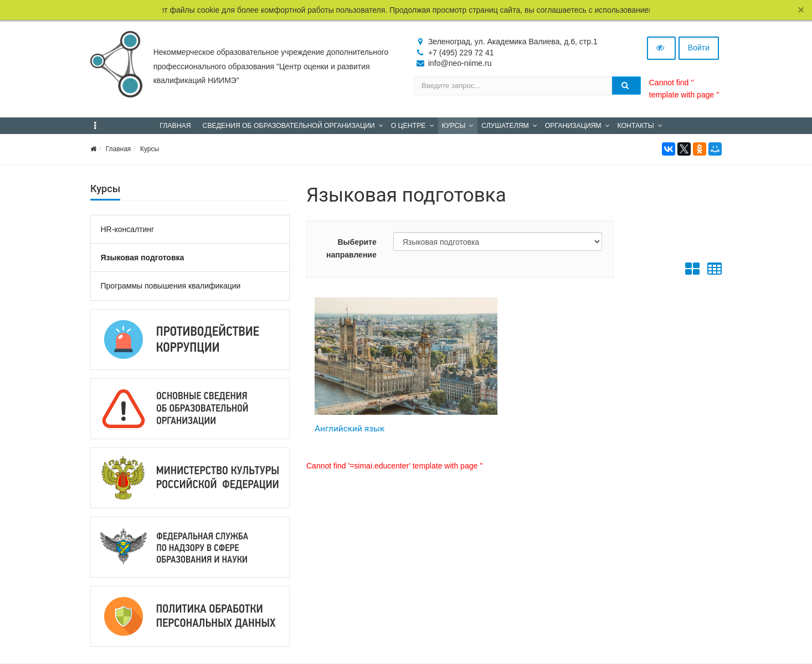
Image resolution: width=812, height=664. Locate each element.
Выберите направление (351, 248)
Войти (699, 48)
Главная (119, 149)
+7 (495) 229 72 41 (461, 53)
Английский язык (350, 429)
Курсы (150, 149)
